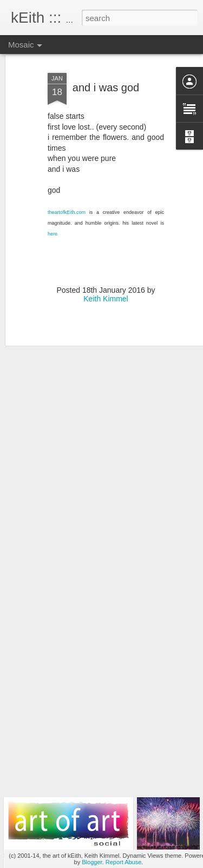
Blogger (92, 862)
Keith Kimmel (106, 278)
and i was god (106, 66)
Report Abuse (124, 862)
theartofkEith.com (67, 191)
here (53, 212)
